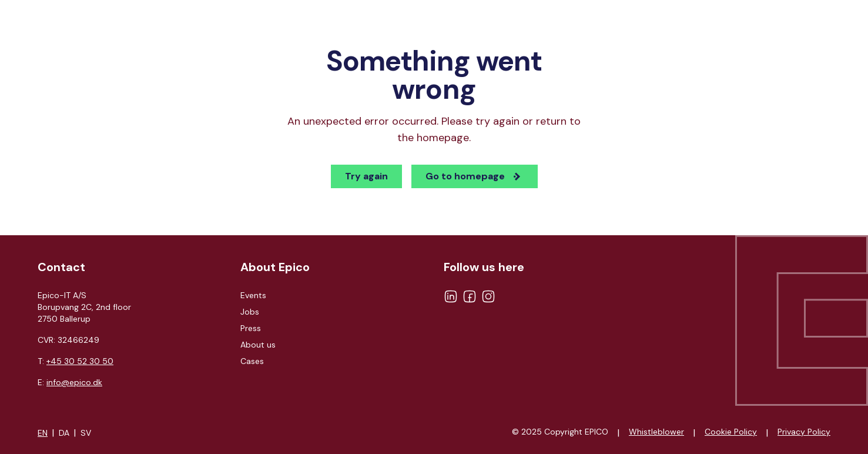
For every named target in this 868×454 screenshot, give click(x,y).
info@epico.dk (74, 382)
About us (258, 345)
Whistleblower (656, 432)
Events (253, 295)
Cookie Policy (731, 432)
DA (64, 433)
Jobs (250, 312)
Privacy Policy (804, 432)
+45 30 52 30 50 (80, 361)
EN (43, 433)
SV (86, 433)
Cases (252, 361)
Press (251, 328)
